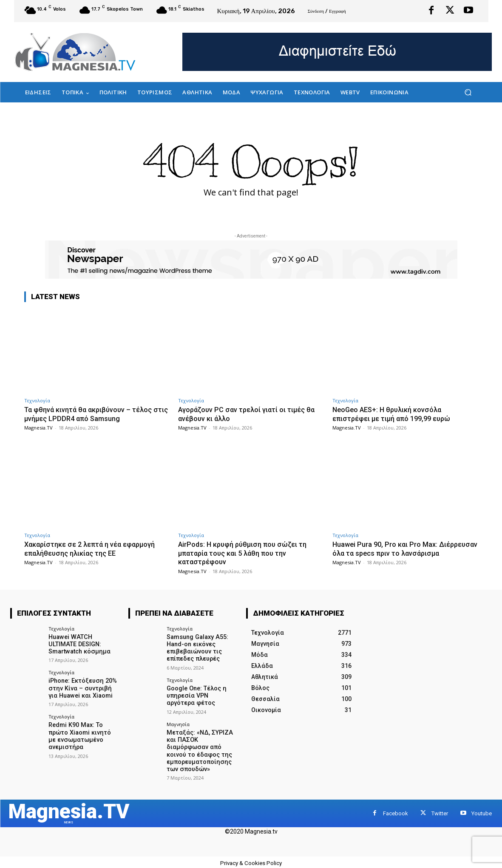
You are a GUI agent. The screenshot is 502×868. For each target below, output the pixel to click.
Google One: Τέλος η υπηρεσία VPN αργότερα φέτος (201, 695)
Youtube (482, 811)
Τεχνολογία (37, 400)
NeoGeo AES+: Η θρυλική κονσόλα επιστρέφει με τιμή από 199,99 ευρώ (396, 414)
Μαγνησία (178, 722)
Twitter (440, 811)
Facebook (396, 811)
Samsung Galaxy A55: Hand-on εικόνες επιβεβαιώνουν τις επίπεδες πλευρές (197, 647)
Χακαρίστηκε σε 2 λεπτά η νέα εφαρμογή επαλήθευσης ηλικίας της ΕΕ (95, 549)
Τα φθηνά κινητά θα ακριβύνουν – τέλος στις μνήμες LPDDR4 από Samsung (92, 414)
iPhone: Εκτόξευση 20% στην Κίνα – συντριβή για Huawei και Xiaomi (84, 687)
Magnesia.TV (38, 428)
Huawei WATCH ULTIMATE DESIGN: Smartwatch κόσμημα (83, 644)
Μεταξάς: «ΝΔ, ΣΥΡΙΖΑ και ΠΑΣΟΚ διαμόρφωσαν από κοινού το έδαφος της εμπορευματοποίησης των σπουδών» (199, 749)
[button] (468, 92)
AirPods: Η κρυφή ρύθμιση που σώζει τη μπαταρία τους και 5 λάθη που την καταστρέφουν (245, 553)
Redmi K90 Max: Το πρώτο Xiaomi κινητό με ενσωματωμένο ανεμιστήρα (83, 734)
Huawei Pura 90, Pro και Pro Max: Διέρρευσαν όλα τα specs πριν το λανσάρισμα (389, 553)
